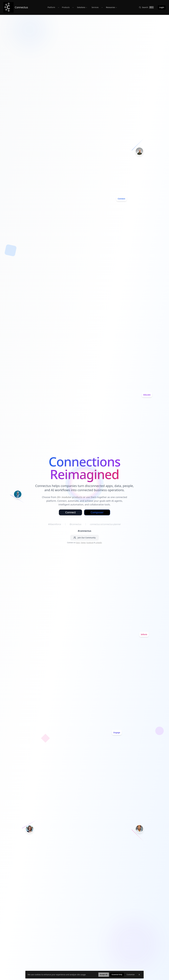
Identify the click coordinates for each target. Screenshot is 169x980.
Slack (78, 543)
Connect (70, 512)
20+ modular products (70, 497)
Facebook (90, 543)
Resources (112, 7)
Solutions (82, 7)
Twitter (83, 543)
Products (66, 7)
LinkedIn (99, 543)
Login (162, 7)
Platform (51, 7)
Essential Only (117, 975)
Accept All (104, 975)
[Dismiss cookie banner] (139, 975)
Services (95, 7)
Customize (131, 975)
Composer (97, 512)
